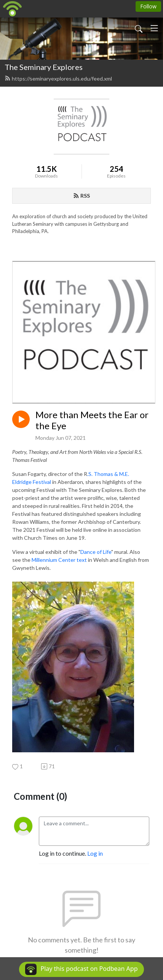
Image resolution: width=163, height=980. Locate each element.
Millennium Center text (59, 560)
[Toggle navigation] (154, 28)
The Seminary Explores (44, 67)
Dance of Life (96, 552)
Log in (95, 853)
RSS (81, 196)
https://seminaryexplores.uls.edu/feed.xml (58, 78)
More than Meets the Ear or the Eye (92, 420)
